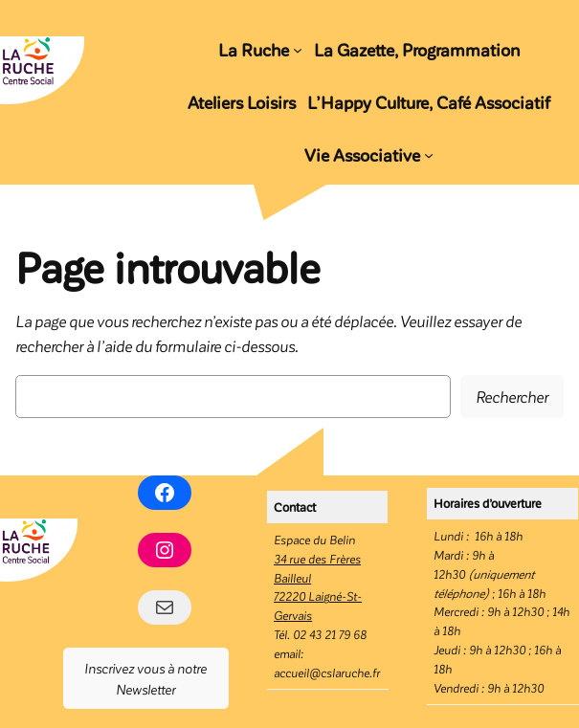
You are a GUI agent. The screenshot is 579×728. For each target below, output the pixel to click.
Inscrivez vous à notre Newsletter (145, 678)
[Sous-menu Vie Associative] (429, 155)
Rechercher (512, 396)
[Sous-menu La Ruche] (298, 49)
